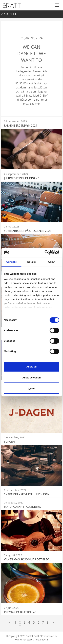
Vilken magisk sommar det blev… (27, 559)
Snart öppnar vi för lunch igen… (28, 494)
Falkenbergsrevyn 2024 (21, 126)
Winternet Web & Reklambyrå (32, 640)
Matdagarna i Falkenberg (23, 507)
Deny (32, 389)
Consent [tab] (11, 262)
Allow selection (32, 378)
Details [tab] (32, 262)
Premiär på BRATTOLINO (20, 612)
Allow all (32, 367)
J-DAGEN (9, 442)
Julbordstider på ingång (22, 178)
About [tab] (52, 262)
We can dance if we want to (32, 53)
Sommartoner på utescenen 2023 (28, 231)
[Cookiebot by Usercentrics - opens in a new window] (45, 252)
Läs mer (35, 104)
